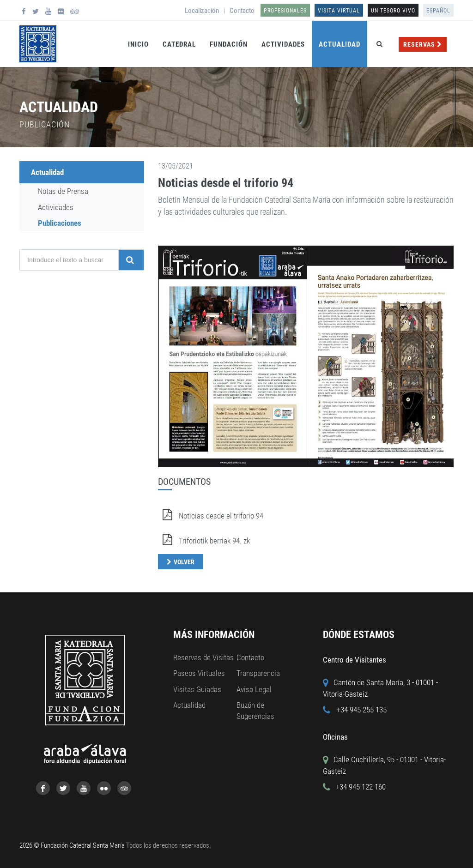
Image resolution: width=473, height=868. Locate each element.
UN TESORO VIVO (393, 11)
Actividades (283, 44)
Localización (202, 11)
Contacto (242, 11)
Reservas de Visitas (203, 657)
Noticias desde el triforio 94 (226, 183)
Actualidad (340, 44)
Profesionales (285, 11)
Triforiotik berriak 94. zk (204, 541)
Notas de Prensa (63, 191)
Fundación (229, 44)
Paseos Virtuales (199, 673)
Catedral (179, 44)
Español (438, 11)
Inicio (138, 44)
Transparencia (258, 673)
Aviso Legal (254, 689)
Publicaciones (60, 223)
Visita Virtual (339, 11)
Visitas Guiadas (197, 689)
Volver (184, 562)
